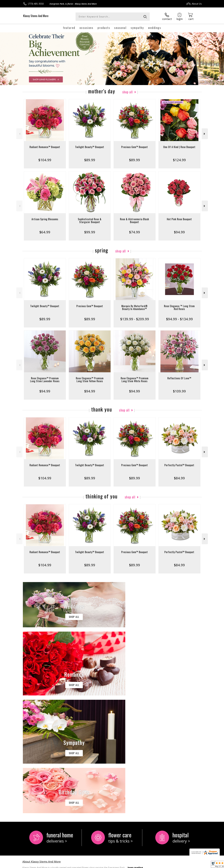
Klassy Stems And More (36, 16)
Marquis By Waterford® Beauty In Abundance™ (135, 307)
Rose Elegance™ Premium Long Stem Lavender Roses (45, 380)
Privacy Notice (156, 865)
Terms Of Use (140, 865)
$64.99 (45, 232)
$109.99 (179, 391)
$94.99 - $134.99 (179, 319)
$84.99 (179, 478)
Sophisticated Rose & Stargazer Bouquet (90, 221)
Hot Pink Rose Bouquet (179, 219)
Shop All (127, 92)
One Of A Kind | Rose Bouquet (179, 147)
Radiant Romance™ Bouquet (45, 147)
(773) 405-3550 (36, 4)
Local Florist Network (176, 865)
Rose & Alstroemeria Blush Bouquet (134, 221)
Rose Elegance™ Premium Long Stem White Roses (135, 380)
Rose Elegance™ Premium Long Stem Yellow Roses (90, 380)
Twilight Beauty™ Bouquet (90, 147)
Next (205, 134)
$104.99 (45, 160)
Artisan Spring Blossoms (45, 219)
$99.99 (90, 232)
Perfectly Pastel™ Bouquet (179, 465)
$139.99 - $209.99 (135, 319)
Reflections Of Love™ (179, 378)
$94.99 (179, 232)
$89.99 (90, 160)
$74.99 (134, 232)
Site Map (194, 865)
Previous (19, 134)
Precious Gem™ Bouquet (135, 147)
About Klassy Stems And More (42, 744)
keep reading (135, 750)
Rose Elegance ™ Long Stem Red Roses (179, 307)
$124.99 (179, 160)
